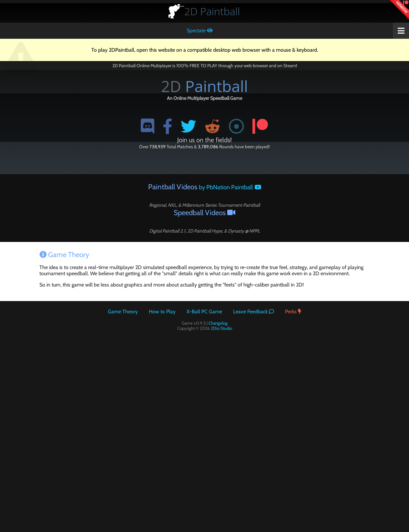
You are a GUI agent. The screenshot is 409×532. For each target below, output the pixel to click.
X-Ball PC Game (204, 312)
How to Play (162, 312)
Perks (293, 312)
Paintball (212, 11)
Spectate (200, 31)
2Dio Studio (221, 328)
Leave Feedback (254, 312)
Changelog (218, 323)
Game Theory (123, 312)
